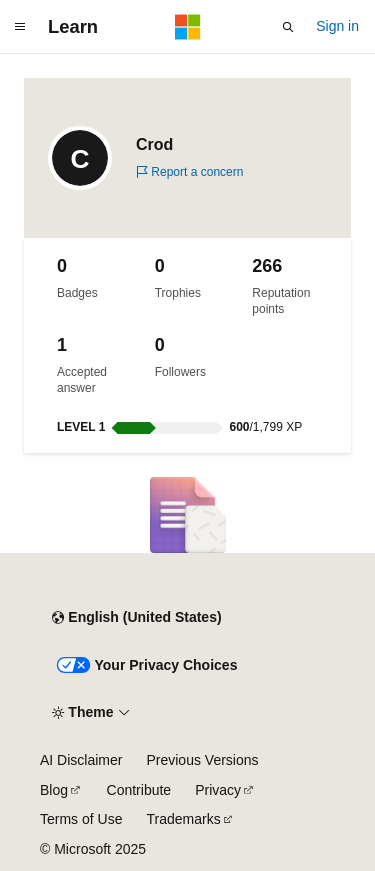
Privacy (218, 790)
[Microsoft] (188, 27)
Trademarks (183, 819)
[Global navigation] (20, 27)
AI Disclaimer (81, 760)
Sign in (337, 26)
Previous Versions (202, 760)
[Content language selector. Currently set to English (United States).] (136, 618)
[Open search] (288, 27)
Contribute (139, 790)
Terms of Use (81, 819)
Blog (54, 790)
